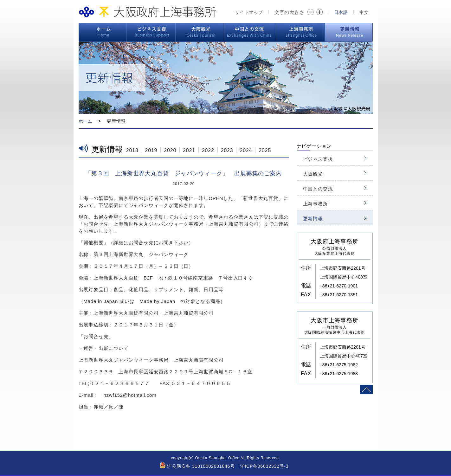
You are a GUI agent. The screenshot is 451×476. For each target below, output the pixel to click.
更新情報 (349, 32)
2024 (246, 150)
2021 (189, 150)
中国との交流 (250, 32)
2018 (132, 150)
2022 (208, 150)
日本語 (341, 12)
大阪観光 (200, 32)
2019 (151, 150)
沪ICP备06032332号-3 (264, 466)
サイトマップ (249, 12)
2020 (170, 150)
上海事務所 (300, 32)
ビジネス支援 (151, 32)
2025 (265, 150)
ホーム (103, 32)
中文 (364, 12)
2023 (227, 150)
